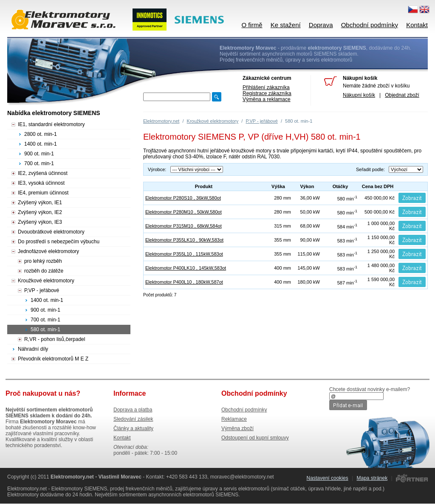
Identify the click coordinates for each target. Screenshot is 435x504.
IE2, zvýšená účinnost (43, 173)
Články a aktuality (133, 428)
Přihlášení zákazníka (266, 87)
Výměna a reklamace (267, 99)
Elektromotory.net (161, 121)
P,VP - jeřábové (261, 121)
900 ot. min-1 (39, 154)
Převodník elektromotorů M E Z (53, 359)
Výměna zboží (237, 428)
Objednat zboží (402, 95)
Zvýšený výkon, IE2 (40, 212)
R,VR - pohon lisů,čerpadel (55, 339)
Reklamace (234, 419)
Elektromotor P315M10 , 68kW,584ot (184, 226)
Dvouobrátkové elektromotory (51, 232)
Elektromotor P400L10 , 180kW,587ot (184, 282)
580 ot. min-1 (45, 329)
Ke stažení (286, 25)
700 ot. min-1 (39, 163)
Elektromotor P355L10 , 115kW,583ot (184, 254)
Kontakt (417, 25)
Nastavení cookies (328, 478)
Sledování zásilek (133, 419)
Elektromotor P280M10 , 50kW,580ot (184, 212)
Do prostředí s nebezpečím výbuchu (59, 242)
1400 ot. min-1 (41, 144)
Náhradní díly (33, 349)
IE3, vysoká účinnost (41, 183)
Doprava (321, 25)
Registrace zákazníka (267, 93)
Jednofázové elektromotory (48, 251)
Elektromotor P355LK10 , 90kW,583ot (184, 240)
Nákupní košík (359, 95)
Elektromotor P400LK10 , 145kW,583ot (186, 268)
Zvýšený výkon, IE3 (40, 222)
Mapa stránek (372, 478)
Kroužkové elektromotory (213, 121)
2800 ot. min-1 (41, 134)
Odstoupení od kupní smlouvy (255, 438)
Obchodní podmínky (370, 25)
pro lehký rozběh (43, 261)
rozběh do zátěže (44, 271)
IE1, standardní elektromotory (51, 124)
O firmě (252, 25)
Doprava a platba (133, 410)
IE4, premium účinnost (43, 193)
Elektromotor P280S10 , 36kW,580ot (183, 198)
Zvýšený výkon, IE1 (40, 203)
